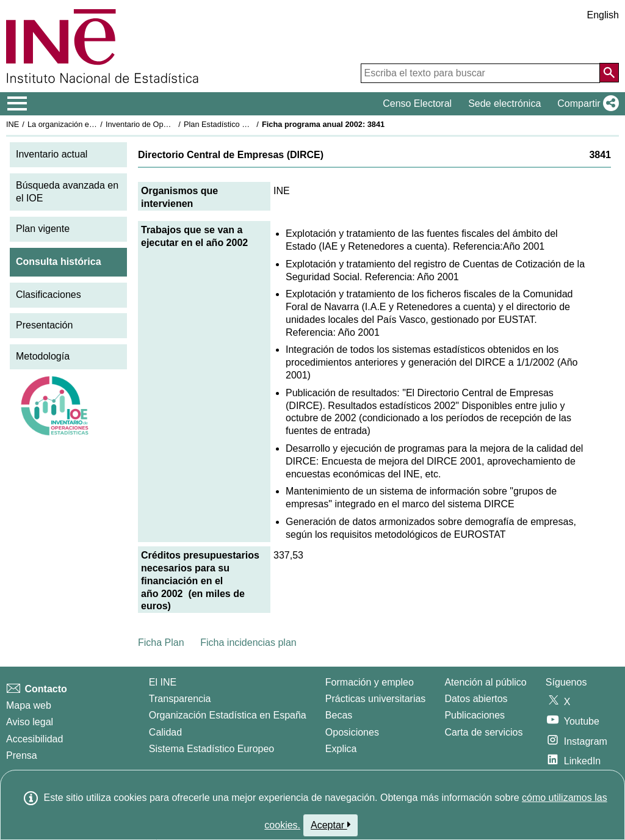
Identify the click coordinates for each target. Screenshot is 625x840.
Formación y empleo (370, 682)
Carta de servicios (483, 732)
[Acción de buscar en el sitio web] (609, 73)
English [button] (603, 15)
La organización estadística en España (95, 124)
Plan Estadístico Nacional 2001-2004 (248, 124)
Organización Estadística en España (228, 715)
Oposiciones (352, 732)
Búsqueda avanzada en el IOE (67, 192)
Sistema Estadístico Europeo (211, 749)
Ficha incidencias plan (248, 643)
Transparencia (180, 699)
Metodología (43, 356)
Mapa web (29, 705)
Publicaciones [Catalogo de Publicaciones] (475, 715)
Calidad (165, 732)
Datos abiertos (476, 699)
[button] (586, 104)
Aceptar (331, 825)
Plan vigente (43, 229)
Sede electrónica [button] (504, 103)
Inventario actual (52, 154)
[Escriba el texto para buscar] (480, 73)
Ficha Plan (161, 643)
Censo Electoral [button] (417, 103)
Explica (341, 749)
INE (13, 124)
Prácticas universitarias (376, 699)
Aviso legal (30, 722)
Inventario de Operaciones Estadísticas (174, 124)
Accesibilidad (34, 739)
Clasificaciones (49, 295)
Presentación (44, 325)
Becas (339, 715)
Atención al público (485, 682)
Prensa (22, 755)
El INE (163, 682)
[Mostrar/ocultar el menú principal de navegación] (17, 104)
